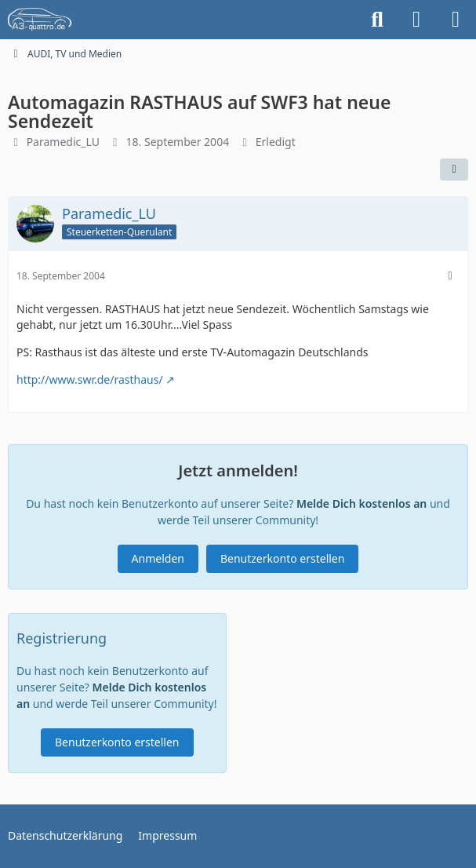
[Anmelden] (416, 20)
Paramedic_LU (63, 142)
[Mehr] (450, 276)
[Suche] (377, 20)
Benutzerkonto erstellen (282, 558)
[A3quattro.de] (40, 20)
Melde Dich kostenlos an (362, 503)
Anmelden (158, 558)
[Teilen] (454, 170)
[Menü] (456, 20)
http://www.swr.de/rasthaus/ (90, 379)
